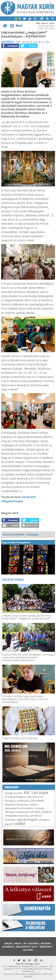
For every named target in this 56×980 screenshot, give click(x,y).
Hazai (18, 943)
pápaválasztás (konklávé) (19, 808)
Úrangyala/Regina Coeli (18, 797)
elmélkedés (23, 801)
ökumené (37, 801)
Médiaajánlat (21, 974)
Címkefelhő (11, 787)
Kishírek (7, 42)
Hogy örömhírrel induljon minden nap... (21, 751)
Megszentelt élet (27, 947)
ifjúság (9, 793)
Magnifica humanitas (17, 805)
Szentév (18, 793)
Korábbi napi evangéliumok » (40, 779)
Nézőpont (46, 947)
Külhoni (45, 943)
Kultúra (28, 950)
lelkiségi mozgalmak (16, 812)
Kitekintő (8, 947)
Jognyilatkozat (34, 974)
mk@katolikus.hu (35, 969)
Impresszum (8, 974)
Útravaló (39, 808)
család (19, 823)
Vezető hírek (13, 580)
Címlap (8, 943)
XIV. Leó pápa (36, 792)
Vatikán (34, 805)
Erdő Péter (35, 812)
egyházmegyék (27, 819)
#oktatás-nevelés (13, 535)
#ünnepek (32, 535)
